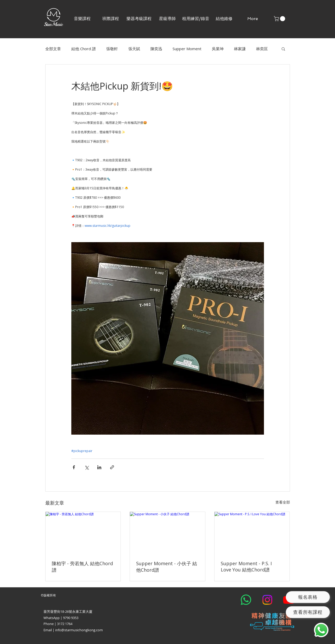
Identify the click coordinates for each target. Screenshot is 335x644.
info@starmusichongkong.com (79, 630)
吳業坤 (218, 49)
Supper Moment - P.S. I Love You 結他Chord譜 (246, 566)
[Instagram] (267, 600)
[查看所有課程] (308, 612)
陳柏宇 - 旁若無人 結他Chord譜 (82, 567)
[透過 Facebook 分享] (74, 467)
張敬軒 (112, 49)
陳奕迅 (156, 49)
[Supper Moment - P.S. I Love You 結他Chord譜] (252, 533)
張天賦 (134, 49)
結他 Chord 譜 (84, 49)
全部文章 (53, 49)
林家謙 (240, 49)
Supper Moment (187, 49)
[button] (111, 19)
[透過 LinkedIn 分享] (99, 467)
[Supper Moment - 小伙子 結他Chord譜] (167, 533)
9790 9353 (71, 618)
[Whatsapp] (246, 600)
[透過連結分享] (112, 467)
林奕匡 (262, 49)
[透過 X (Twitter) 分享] (87, 467)
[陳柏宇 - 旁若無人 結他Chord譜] (83, 533)
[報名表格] (308, 597)
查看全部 (283, 502)
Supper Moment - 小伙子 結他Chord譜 (167, 567)
